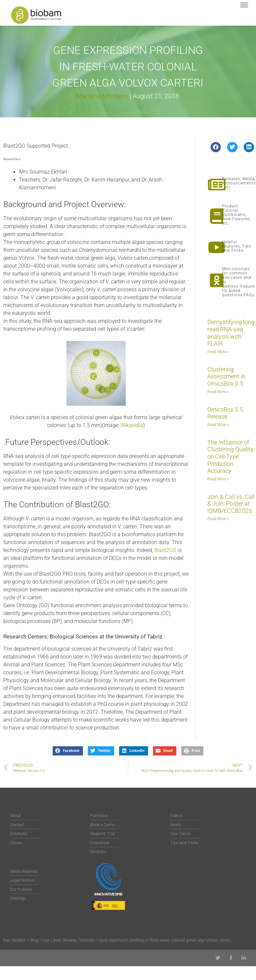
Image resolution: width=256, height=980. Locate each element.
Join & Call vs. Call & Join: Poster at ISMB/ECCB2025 (231, 504)
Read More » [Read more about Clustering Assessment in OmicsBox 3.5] (218, 392)
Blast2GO (165, 550)
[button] (216, 147)
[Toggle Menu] (244, 5)
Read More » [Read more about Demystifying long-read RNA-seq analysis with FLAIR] (218, 352)
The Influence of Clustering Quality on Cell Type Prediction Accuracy (230, 456)
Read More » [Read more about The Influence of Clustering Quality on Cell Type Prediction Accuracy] (218, 479)
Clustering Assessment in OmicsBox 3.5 (226, 376)
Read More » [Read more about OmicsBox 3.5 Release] (218, 425)
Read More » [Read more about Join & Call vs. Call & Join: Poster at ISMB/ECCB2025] (218, 519)
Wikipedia (132, 425)
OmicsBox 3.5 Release (225, 413)
